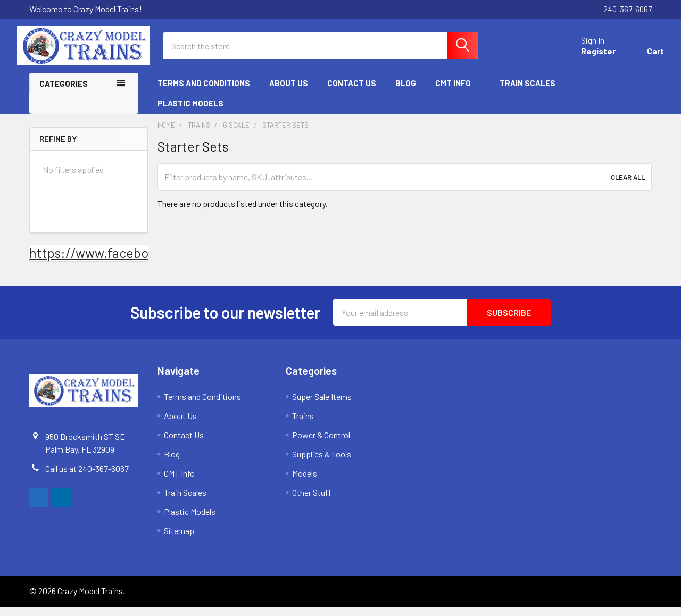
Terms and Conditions (204, 92)
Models (305, 482)
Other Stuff (312, 501)
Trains (303, 425)
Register (586, 57)
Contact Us (352, 92)
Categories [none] (64, 93)
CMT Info (458, 92)
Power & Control (321, 444)
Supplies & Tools (322, 463)
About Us (289, 92)
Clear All (628, 186)
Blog (406, 92)
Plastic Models (195, 112)
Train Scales (532, 92)
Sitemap (179, 540)
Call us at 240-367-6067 (87, 477)
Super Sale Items (322, 406)
